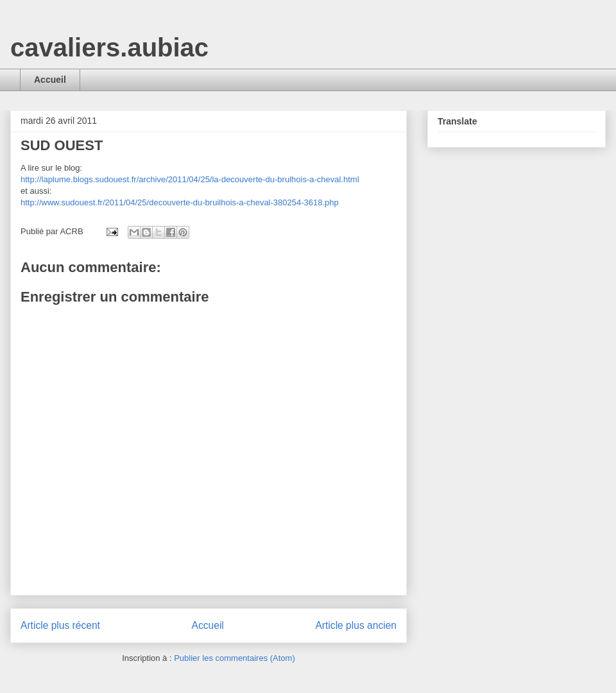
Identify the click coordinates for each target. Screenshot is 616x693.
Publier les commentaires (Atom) (235, 658)
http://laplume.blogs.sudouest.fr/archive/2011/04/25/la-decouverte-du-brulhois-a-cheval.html (190, 179)
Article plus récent (60, 625)
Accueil (50, 80)
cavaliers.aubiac (109, 47)
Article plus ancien (356, 625)
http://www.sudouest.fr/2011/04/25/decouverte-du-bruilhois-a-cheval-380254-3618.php (180, 202)
